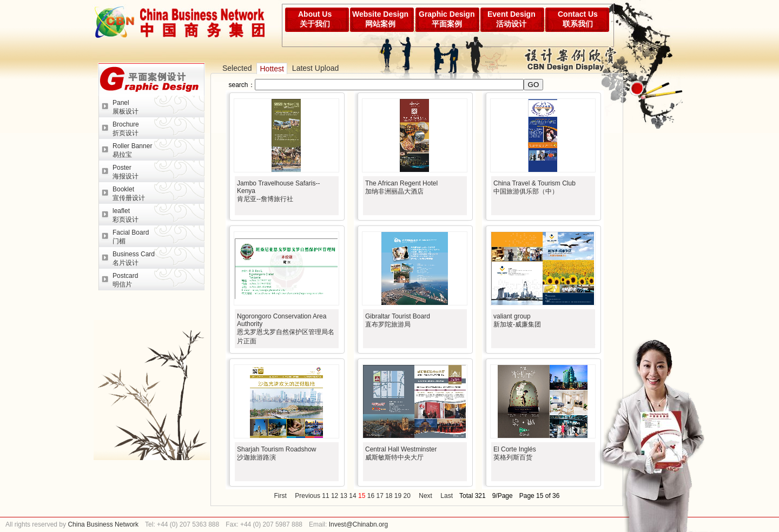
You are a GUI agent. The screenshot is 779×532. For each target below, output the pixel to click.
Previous (308, 496)
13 (344, 496)
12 (335, 496)
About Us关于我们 (315, 19)
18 (389, 496)
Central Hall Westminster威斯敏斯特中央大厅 (401, 453)
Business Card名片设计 (134, 258)
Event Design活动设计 (511, 19)
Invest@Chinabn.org (359, 524)
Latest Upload (315, 68)
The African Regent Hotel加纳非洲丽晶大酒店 (401, 187)
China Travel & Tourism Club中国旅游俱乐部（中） (534, 187)
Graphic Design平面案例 (447, 19)
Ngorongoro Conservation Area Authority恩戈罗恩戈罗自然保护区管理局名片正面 (286, 329)
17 (379, 496)
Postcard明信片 (125, 280)
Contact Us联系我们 (578, 19)
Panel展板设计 (126, 107)
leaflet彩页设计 (126, 215)
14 (352, 496)
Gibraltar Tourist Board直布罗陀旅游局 (398, 320)
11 (325, 496)
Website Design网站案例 (380, 19)
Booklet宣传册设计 (129, 194)
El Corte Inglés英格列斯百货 (515, 453)
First (280, 496)
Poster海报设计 (126, 172)
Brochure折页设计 (126, 129)
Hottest (272, 69)
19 (398, 496)
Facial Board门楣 (131, 237)
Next (425, 496)
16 (371, 496)
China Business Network (102, 524)
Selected (237, 68)
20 (407, 496)
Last (447, 496)
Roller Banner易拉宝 (132, 150)
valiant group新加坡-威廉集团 (517, 320)
